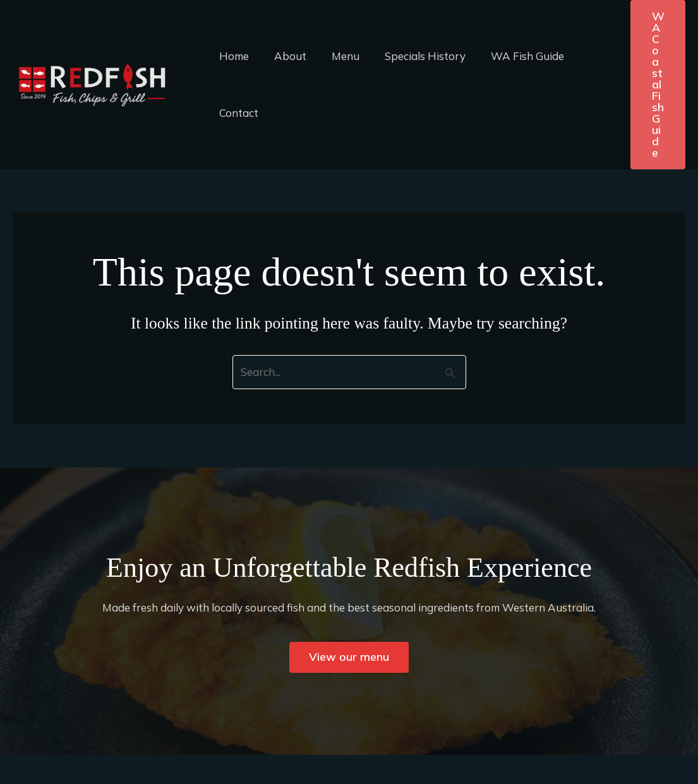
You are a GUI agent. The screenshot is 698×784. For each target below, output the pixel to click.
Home (232, 56)
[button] (658, 85)
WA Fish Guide (510, 56)
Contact (237, 113)
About (285, 56)
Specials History (412, 56)
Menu (336, 56)
